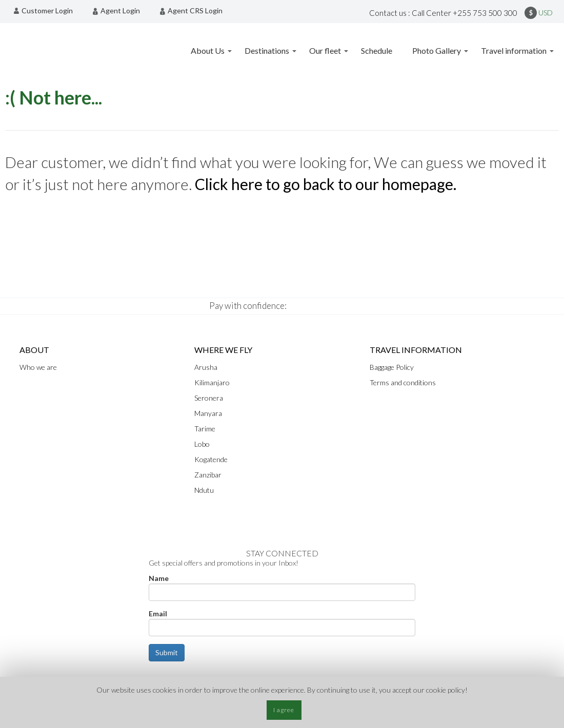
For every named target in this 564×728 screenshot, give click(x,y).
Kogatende (211, 459)
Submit (167, 652)
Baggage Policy (392, 367)
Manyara (208, 413)
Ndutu (204, 490)
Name (159, 578)
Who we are (38, 367)
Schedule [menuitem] (377, 50)
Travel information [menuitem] (514, 50)
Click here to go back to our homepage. (326, 184)
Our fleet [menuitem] (325, 50)
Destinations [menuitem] (267, 50)
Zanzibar (208, 475)
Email (158, 613)
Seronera (209, 398)
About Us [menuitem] (208, 50)
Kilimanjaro (212, 382)
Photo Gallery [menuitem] (437, 50)
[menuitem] (46, 11)
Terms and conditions (403, 382)
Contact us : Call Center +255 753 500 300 (443, 13)
